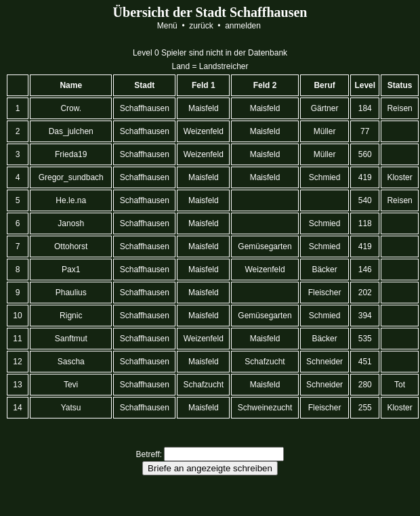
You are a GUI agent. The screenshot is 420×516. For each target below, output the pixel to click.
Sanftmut (71, 339)
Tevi (71, 385)
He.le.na (71, 200)
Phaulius (71, 293)
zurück (201, 26)
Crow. (71, 108)
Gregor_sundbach (71, 177)
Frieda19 (71, 154)
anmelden (243, 26)
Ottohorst (71, 246)
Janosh (71, 223)
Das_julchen (71, 131)
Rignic (71, 316)
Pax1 (71, 270)
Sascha (71, 362)
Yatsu (71, 408)
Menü (167, 26)
